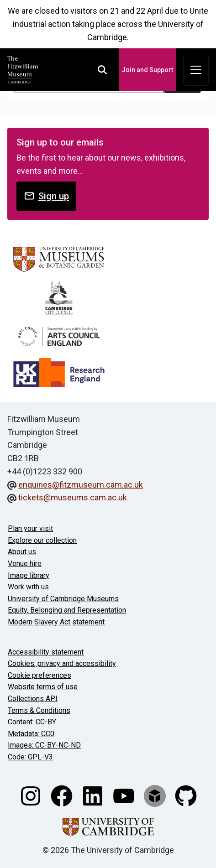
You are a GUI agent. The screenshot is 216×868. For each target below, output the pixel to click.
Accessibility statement (46, 652)
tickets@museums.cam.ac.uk (73, 497)
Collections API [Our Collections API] (33, 699)
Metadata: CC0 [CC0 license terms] (31, 734)
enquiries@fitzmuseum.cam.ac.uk (81, 485)
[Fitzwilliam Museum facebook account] (63, 795)
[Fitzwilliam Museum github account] (186, 795)
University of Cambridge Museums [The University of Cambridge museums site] (63, 599)
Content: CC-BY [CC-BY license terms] (32, 722)
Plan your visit (30, 528)
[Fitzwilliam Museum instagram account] (32, 795)
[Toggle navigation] (196, 70)
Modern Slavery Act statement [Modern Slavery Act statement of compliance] (56, 622)
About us (22, 552)
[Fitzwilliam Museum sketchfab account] (156, 795)
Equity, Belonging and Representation (67, 610)
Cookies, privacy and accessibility (62, 663)
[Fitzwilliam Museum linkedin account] (94, 795)
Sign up (46, 196)
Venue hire (25, 564)
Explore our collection (42, 540)
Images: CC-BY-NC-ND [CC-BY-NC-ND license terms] (44, 745)
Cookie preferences (40, 675)
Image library (29, 575)
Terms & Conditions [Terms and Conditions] (39, 710)
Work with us (28, 587)
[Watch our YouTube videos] (125, 795)
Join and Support (147, 70)
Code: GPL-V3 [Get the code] (30, 757)
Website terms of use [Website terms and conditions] (43, 687)
